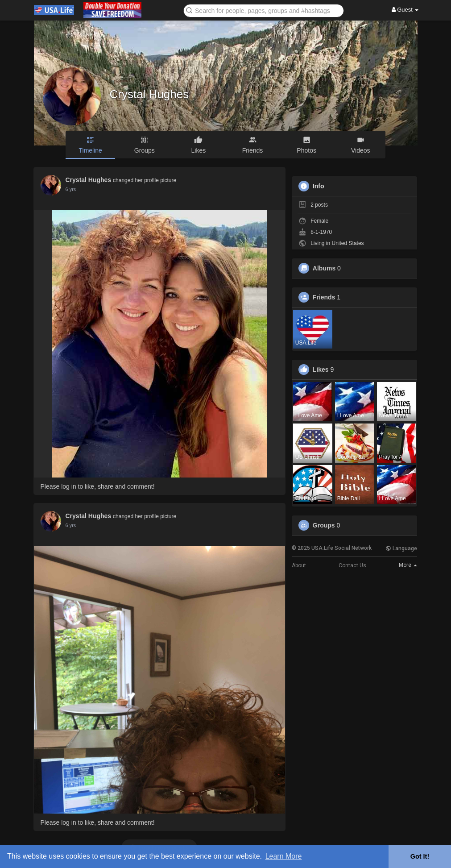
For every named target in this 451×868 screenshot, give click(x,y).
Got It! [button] (420, 856)
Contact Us (352, 565)
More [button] (408, 565)
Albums (324, 268)
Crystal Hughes (149, 94)
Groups (324, 525)
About (299, 565)
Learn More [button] (284, 856)
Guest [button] (405, 10)
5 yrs (71, 189)
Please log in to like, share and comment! (98, 486)
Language (401, 548)
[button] (264, 10)
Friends (324, 297)
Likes (321, 370)
